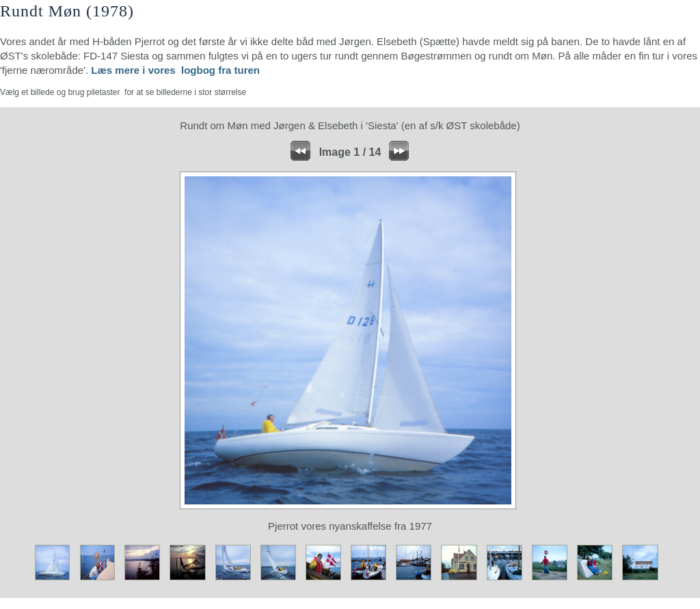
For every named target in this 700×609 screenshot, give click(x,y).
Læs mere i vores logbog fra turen (175, 70)
